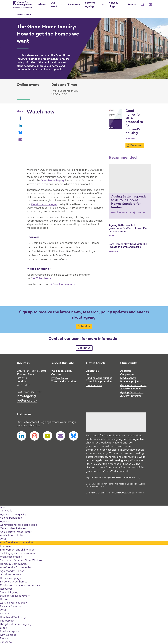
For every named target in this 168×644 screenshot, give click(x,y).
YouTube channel (42, 278)
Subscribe (84, 327)
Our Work (6, 511)
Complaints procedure (99, 382)
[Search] (142, 5)
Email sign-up (94, 385)
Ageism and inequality (13, 514)
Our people (127, 375)
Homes (4, 600)
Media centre (128, 378)
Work (3, 539)
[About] (42, 5)
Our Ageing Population (14, 603)
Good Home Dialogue (44, 204)
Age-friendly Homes (12, 571)
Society (4, 614)
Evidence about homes (14, 582)
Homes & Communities (14, 564)
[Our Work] (57, 5)
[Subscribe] (151, 5)
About (4, 507)
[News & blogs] (116, 5)
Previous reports (10, 632)
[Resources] (74, 5)
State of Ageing (9, 592)
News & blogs (8, 635)
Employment (8, 546)
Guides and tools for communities (20, 585)
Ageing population (11, 518)
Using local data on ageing (16, 624)
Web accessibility (62, 371)
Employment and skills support (18, 550)
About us (126, 371)
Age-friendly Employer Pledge (18, 543)
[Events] (132, 5)
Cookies (56, 375)
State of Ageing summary (15, 596)
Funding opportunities (99, 378)
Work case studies (11, 557)
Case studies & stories (13, 529)
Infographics (7, 621)
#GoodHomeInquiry (63, 284)
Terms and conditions (64, 382)
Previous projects (131, 382)
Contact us (84, 348)
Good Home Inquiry (53, 181)
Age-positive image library (16, 532)
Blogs (3, 628)
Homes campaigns (11, 578)
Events (29, 15)
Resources (6, 589)
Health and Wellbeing (13, 617)
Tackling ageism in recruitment (18, 553)
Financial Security (10, 607)
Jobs (89, 375)
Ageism (5, 521)
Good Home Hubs (11, 575)
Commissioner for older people (19, 525)
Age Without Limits (12, 536)
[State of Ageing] (94, 5)
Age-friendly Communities (16, 568)
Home (20, 15)
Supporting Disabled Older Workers (21, 561)
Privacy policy (60, 378)
